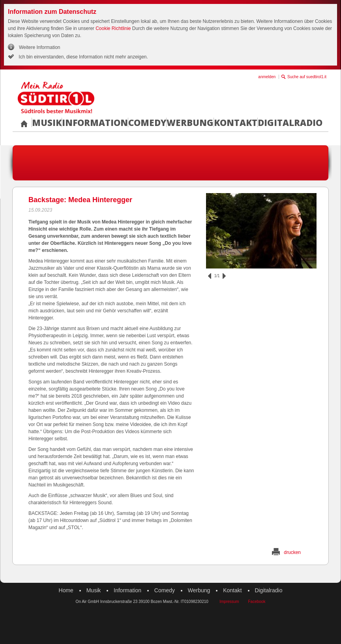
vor (224, 276)
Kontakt (236, 122)
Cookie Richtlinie (113, 28)
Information (95, 122)
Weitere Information (40, 47)
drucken (292, 552)
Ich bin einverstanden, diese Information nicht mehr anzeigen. (83, 57)
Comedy (147, 122)
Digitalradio (290, 122)
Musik (47, 122)
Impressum (229, 602)
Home (66, 590)
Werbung (190, 122)
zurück (210, 276)
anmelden (267, 77)
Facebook (257, 602)
